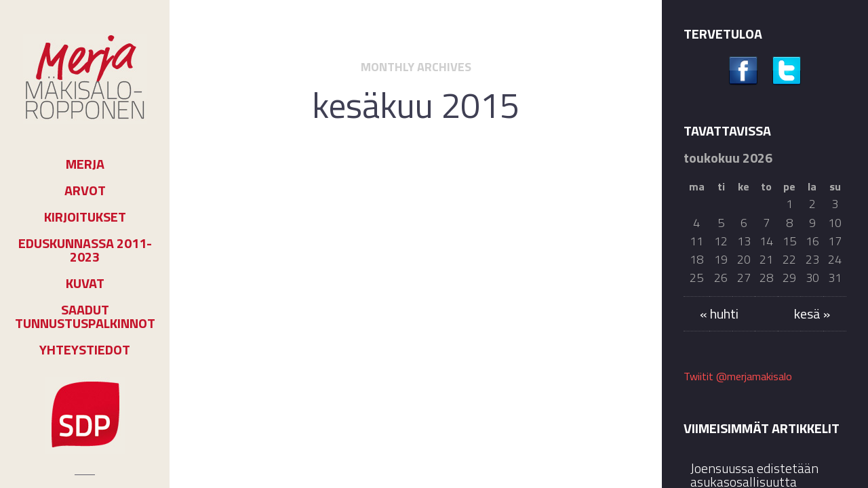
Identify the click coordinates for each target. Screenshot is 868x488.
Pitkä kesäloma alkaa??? (416, 230)
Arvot (85, 190)
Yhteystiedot (85, 350)
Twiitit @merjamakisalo (738, 376)
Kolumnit (435, 198)
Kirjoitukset (85, 217)
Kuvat (85, 283)
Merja (85, 164)
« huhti (719, 313)
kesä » (812, 313)
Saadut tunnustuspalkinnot (85, 317)
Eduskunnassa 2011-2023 (85, 250)
